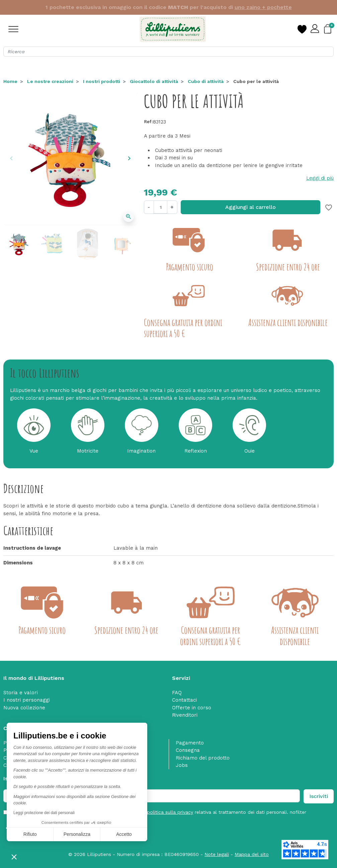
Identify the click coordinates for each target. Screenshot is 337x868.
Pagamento (190, 743)
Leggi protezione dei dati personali (44, 813)
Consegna (188, 750)
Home (10, 81)
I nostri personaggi (27, 700)
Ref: (148, 122)
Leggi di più (320, 178)
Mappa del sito (252, 854)
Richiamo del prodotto (203, 758)
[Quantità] (160, 207)
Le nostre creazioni (50, 81)
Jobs (182, 765)
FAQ (177, 693)
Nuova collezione (24, 708)
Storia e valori (21, 693)
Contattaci (184, 700)
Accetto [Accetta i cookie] (124, 834)
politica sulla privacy (170, 812)
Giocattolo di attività (154, 81)
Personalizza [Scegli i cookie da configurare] (77, 834)
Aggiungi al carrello (250, 207)
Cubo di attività (206, 81)
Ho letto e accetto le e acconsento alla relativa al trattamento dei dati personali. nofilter (159, 812)
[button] (14, 857)
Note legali (217, 854)
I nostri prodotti (102, 81)
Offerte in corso (192, 708)
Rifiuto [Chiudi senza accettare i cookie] (30, 834)
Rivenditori (185, 715)
